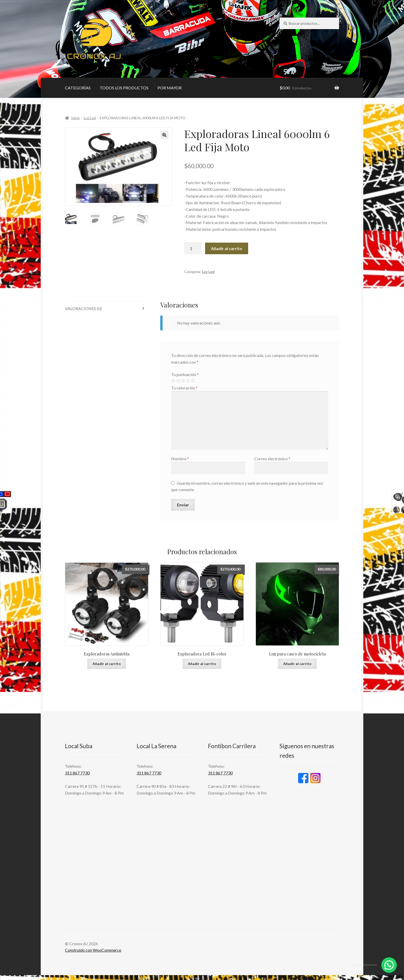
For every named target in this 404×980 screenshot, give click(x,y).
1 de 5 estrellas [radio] (173, 381)
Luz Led (90, 118)
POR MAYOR (170, 88)
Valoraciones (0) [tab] (83, 308)
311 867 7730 (77, 773)
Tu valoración (184, 388)
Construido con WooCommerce (93, 950)
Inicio (75, 118)
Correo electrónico (272, 459)
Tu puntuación (185, 374)
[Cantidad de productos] (193, 249)
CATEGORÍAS (78, 88)
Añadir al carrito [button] (107, 664)
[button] (164, 135)
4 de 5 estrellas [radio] (188, 381)
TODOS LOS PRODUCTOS (124, 88)
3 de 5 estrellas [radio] (183, 381)
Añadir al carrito (227, 248)
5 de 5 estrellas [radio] (193, 381)
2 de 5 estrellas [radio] (178, 381)
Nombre (180, 459)
